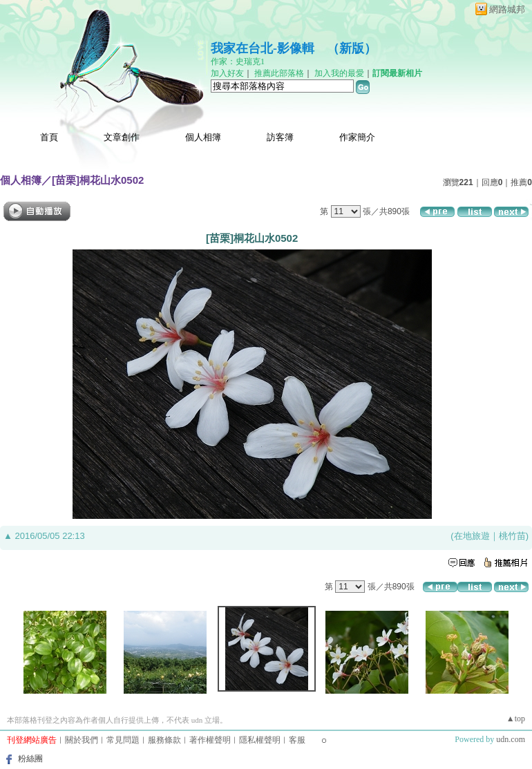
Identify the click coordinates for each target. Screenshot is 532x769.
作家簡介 (357, 137)
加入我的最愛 (339, 73)
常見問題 (123, 740)
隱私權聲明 (260, 740)
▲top (516, 719)
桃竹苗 (512, 536)
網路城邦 (507, 9)
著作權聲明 (210, 740)
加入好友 (227, 73)
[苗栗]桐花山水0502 (98, 180)
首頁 (49, 137)
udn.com (511, 739)
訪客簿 (280, 137)
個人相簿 (203, 137)
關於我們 (82, 740)
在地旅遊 (472, 536)
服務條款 (164, 740)
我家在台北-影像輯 (263, 48)
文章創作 (122, 137)
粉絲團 (30, 759)
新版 (352, 48)
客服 (297, 740)
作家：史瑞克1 (238, 61)
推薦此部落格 (279, 73)
